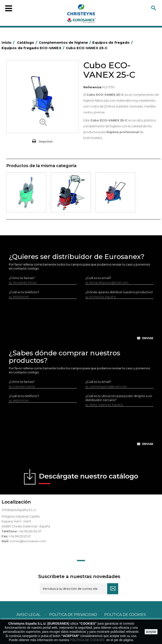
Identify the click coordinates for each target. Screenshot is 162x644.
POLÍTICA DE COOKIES (88, 640)
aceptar (151, 632)
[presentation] (81, 323)
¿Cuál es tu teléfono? (24, 292)
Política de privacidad (73, 615)
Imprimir (46, 141)
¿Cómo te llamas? (22, 278)
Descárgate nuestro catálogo (89, 478)
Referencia (92, 87)
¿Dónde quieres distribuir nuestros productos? (119, 292)
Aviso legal (28, 615)
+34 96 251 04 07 (30, 531)
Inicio (9, 42)
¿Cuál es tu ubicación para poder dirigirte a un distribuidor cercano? (119, 398)
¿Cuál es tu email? (98, 278)
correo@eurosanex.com (28, 541)
